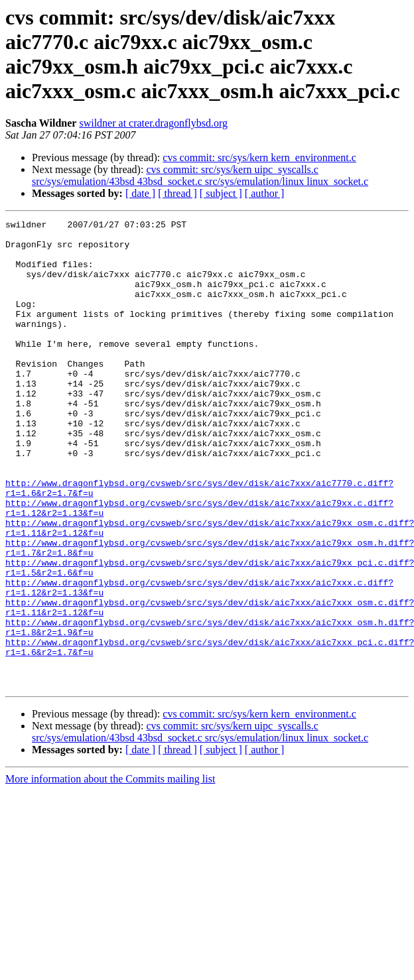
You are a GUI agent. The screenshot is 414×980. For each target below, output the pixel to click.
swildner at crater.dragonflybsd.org (153, 123)
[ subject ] (221, 193)
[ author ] (265, 193)
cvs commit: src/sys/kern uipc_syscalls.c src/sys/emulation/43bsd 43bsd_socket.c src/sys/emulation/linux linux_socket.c (200, 175)
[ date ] (140, 193)
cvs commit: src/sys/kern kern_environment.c (259, 157)
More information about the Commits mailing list (110, 872)
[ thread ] (177, 193)
